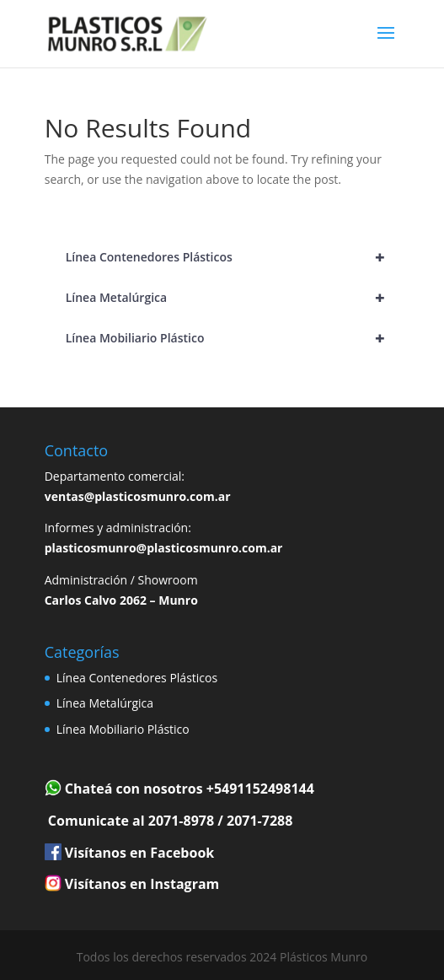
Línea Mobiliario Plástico (233, 338)
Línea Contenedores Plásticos (233, 257)
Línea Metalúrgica (233, 298)
